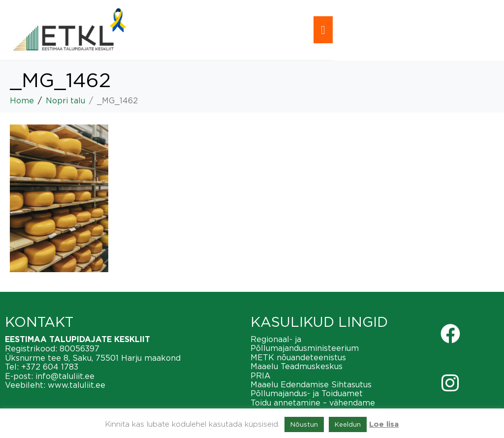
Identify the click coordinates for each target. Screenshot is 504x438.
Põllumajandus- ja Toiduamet (307, 393)
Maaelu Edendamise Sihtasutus (311, 384)
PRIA (261, 375)
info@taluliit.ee (65, 376)
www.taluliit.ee (77, 385)
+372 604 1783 (50, 367)
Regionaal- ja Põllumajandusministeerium (305, 344)
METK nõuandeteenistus (298, 357)
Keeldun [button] (348, 424)
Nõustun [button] (304, 424)
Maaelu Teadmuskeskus (297, 366)
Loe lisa (384, 424)
